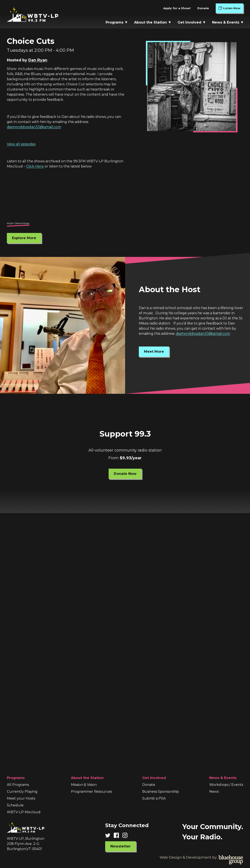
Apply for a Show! (177, 8)
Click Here (35, 166)
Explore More (24, 238)
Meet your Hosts (21, 798)
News (214, 792)
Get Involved (191, 22)
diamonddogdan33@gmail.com (34, 127)
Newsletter (121, 846)
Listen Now (231, 9)
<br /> (125, 197)
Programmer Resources (91, 792)
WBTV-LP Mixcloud (24, 812)
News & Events (228, 22)
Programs (116, 22)
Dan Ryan (38, 60)
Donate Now (125, 473)
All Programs (18, 785)
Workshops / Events (226, 785)
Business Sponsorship (161, 792)
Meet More (154, 351)
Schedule (15, 805)
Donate (203, 8)
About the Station (152, 22)
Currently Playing (22, 792)
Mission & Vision (84, 785)
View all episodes (21, 144)
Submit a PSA (154, 798)
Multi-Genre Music (18, 223)
